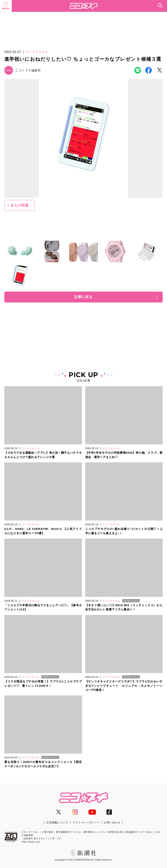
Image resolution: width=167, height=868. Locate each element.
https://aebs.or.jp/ (31, 842)
